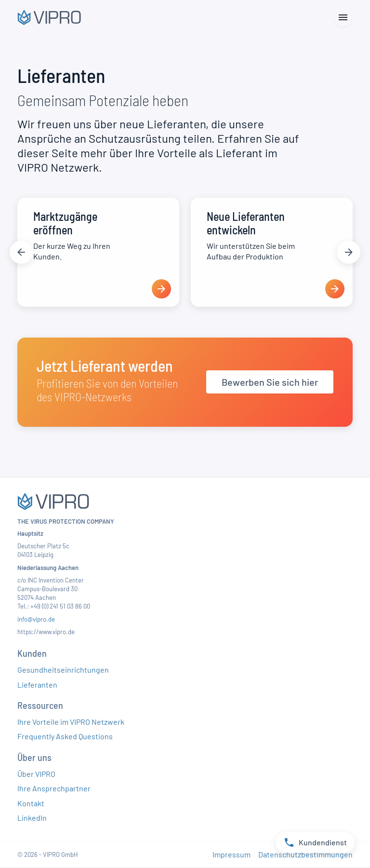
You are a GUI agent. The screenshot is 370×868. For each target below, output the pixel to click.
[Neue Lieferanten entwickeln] (272, 252)
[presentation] (161, 289)
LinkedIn (32, 818)
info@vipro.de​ (36, 619)
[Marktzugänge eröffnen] (98, 252)
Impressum (231, 854)
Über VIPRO (36, 774)
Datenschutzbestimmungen (305, 854)
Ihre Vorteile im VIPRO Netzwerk (71, 722)
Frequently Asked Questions (65, 736)
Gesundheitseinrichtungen (63, 670)
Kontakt (31, 803)
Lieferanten (37, 685)
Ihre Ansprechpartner (54, 788)
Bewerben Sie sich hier (270, 382)
